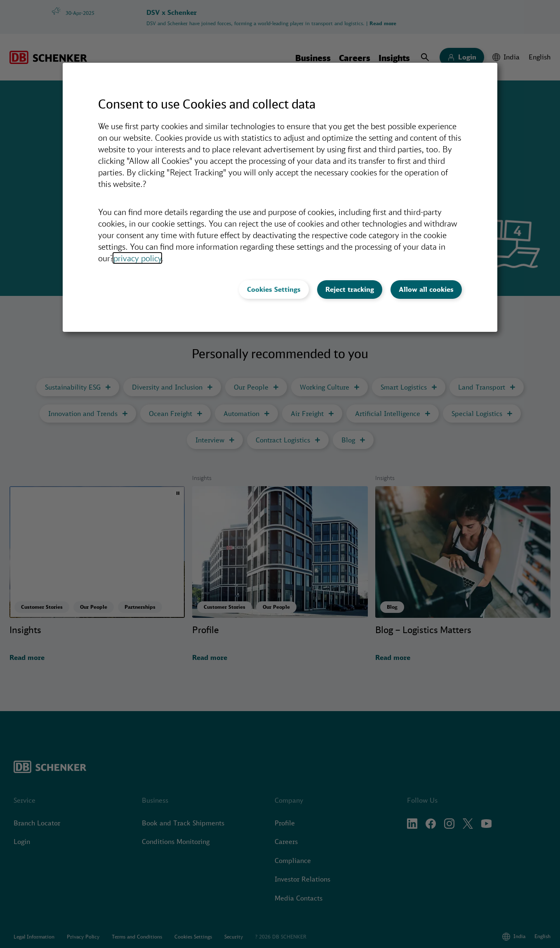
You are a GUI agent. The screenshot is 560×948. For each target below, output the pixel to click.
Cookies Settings (274, 289)
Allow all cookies (426, 289)
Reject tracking (350, 289)
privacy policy (137, 258)
